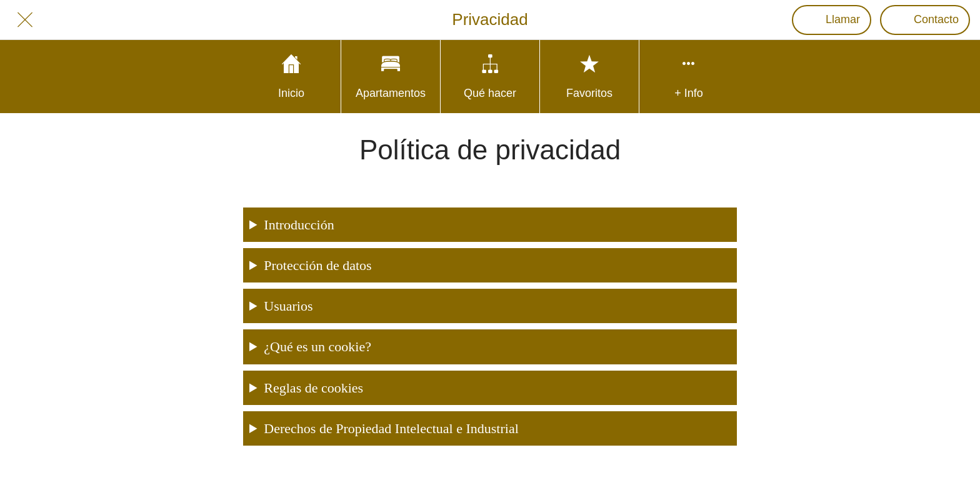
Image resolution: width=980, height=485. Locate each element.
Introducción (299, 225)
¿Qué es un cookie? (317, 347)
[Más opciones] (689, 77)
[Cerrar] (25, 20)
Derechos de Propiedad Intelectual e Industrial (391, 428)
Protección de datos (317, 265)
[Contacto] (925, 20)
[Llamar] (832, 20)
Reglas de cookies (313, 388)
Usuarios (288, 306)
